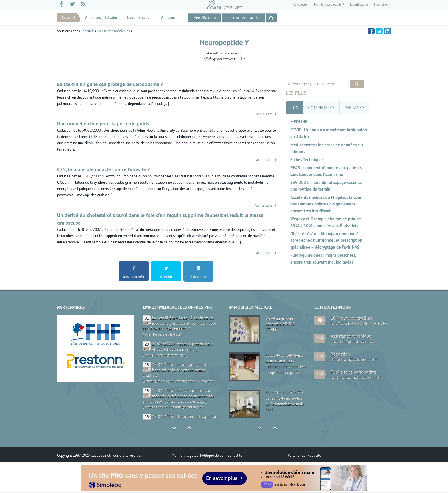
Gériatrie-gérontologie (170, 355)
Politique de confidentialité (221, 455)
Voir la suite (266, 114)
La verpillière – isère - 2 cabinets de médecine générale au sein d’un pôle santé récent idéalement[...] (179, 323)
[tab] (294, 107)
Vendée (149, 381)
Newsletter (300, 5)
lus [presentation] (294, 107)
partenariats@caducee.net (356, 377)
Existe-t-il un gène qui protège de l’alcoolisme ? (110, 84)
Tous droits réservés (127, 455)
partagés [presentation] (354, 107)
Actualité (68, 17)
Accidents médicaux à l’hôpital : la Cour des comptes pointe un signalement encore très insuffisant (326, 204)
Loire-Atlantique (155, 407)
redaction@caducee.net (354, 359)
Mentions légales (185, 455)
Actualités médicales (114, 31)
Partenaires (297, 455)
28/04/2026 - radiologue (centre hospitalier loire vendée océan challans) (176, 370)
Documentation (139, 17)
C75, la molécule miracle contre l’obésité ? (103, 169)
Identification (359, 5)
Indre (147, 355)
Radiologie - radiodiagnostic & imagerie (185, 381)
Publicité (314, 455)
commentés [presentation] (321, 107)
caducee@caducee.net (353, 341)
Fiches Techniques (307, 160)
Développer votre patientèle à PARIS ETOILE (280, 324)
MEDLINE (299, 122)
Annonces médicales (101, 17)
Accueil (88, 31)
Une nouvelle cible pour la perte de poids (103, 124)
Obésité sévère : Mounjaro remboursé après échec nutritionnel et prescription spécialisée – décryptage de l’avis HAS (326, 240)
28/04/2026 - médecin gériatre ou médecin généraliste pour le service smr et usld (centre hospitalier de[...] (178, 396)
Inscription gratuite (243, 18)
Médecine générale (167, 334)
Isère (147, 334)
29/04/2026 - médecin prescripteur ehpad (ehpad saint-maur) (183, 347)
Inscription (381, 5)
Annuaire (168, 17)
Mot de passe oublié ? (329, 5)
